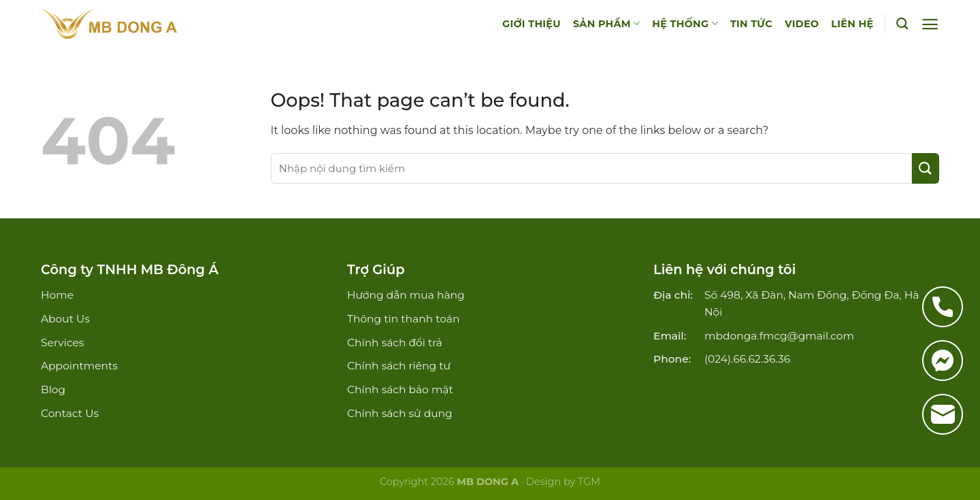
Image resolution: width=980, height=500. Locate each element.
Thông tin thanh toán (403, 319)
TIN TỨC (751, 24)
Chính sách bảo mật (400, 389)
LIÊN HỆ (852, 24)
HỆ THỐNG (685, 23)
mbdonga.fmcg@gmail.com (779, 336)
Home (57, 295)
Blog (53, 389)
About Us (65, 319)
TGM (589, 482)
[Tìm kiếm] (902, 24)
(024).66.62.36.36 (747, 359)
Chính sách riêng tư (399, 366)
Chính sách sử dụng (400, 413)
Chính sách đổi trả (395, 343)
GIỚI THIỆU (532, 24)
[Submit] (926, 168)
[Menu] (930, 24)
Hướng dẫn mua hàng (406, 295)
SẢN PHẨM (606, 23)
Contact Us (70, 413)
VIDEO (802, 24)
